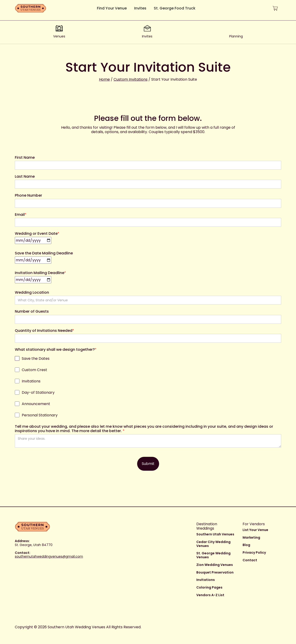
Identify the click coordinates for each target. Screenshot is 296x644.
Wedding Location (32, 292)
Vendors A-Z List (210, 595)
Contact (250, 560)
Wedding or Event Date (37, 233)
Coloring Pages (209, 587)
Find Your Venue (112, 8)
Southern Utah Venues (215, 534)
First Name (25, 157)
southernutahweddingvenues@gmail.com (49, 556)
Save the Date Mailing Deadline (44, 253)
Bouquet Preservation (215, 572)
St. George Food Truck (175, 8)
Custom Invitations (131, 79)
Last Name (25, 176)
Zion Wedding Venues (215, 565)
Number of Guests (32, 311)
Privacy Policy (254, 552)
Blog (246, 545)
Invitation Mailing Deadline (40, 273)
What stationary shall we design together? (56, 349)
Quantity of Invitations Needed (45, 331)
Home (104, 79)
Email (21, 215)
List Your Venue (255, 530)
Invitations (206, 580)
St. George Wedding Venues (213, 555)
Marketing (251, 537)
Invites (140, 8)
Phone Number (28, 195)
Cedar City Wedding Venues (213, 544)
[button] (275, 8)
